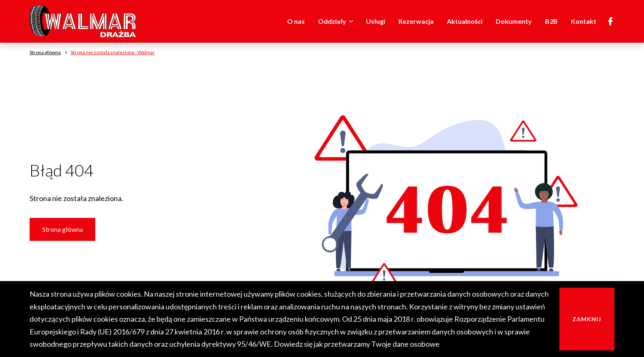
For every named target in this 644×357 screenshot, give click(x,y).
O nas (296, 21)
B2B (551, 21)
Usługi (376, 21)
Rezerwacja (416, 21)
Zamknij (587, 319)
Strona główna (63, 229)
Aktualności (465, 21)
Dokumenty (514, 21)
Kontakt (584, 21)
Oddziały (337, 21)
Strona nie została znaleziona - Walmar (113, 52)
